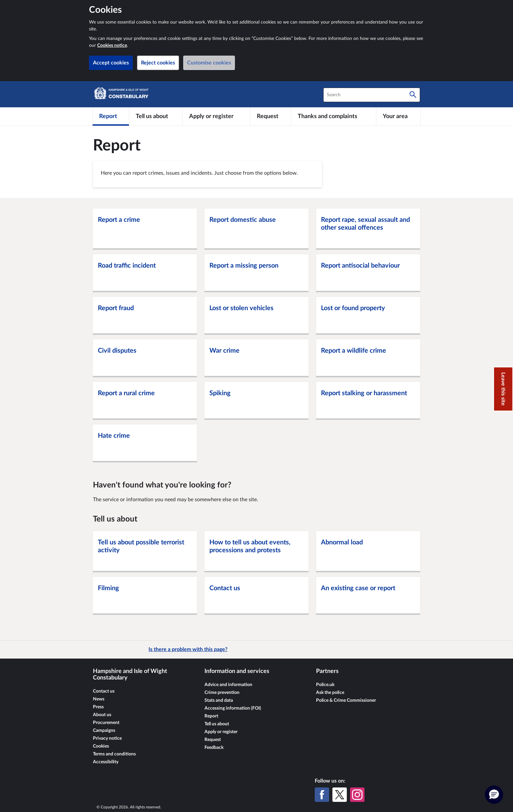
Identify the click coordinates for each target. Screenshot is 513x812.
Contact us (104, 691)
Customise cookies (209, 63)
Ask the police (330, 693)
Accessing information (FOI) (233, 708)
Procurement (106, 723)
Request (213, 740)
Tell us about (217, 724)
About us (102, 715)
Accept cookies (111, 63)
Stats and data (219, 700)
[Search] (413, 95)
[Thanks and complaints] (334, 116)
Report (211, 716)
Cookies (101, 746)
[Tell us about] (156, 116)
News (99, 699)
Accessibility (106, 762)
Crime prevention (222, 693)
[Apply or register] (216, 116)
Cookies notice (112, 45)
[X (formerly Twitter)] (340, 795)
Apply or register (221, 732)
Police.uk (325, 685)
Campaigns (104, 731)
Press (98, 707)
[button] (494, 795)
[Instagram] (357, 795)
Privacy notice (107, 738)
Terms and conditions (114, 754)
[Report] (111, 116)
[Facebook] (322, 795)
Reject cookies (158, 63)
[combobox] (372, 95)
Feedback (214, 748)
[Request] (271, 116)
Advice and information (228, 685)
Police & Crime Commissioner (346, 700)
